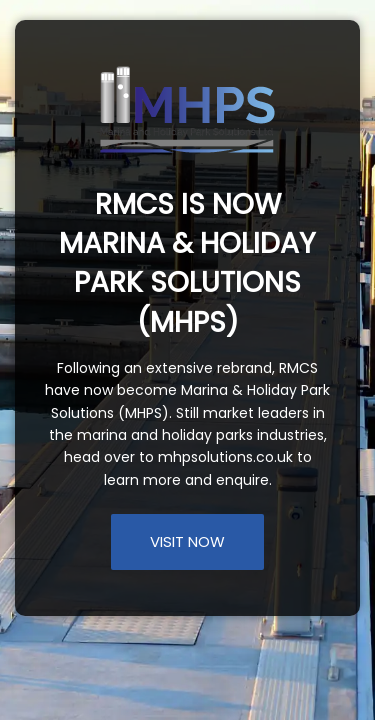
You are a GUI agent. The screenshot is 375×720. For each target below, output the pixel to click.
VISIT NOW (187, 541)
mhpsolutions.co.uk (225, 457)
